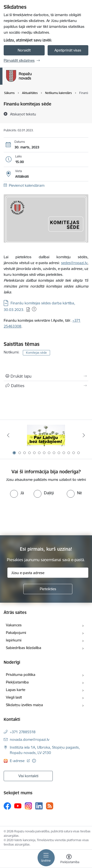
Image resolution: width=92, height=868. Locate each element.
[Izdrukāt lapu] (46, 376)
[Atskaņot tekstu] (23, 114)
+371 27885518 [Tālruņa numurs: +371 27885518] (23, 732)
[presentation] (41, 516)
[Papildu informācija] (34, 761)
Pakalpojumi (16, 633)
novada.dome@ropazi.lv (30, 739)
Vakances (14, 625)
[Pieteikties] (48, 589)
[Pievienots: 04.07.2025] (34, 309)
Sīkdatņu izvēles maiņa (24, 705)
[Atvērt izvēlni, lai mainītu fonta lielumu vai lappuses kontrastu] (69, 859)
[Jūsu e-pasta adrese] (48, 573)
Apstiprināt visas (68, 50)
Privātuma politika (21, 675)
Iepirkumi (14, 640)
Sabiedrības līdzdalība (24, 648)
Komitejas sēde (36, 353)
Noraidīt (24, 50)
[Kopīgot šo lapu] (46, 386)
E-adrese (18, 761)
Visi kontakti (28, 776)
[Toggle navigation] (46, 858)
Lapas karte (16, 690)
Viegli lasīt (14, 697)
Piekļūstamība (17, 682)
